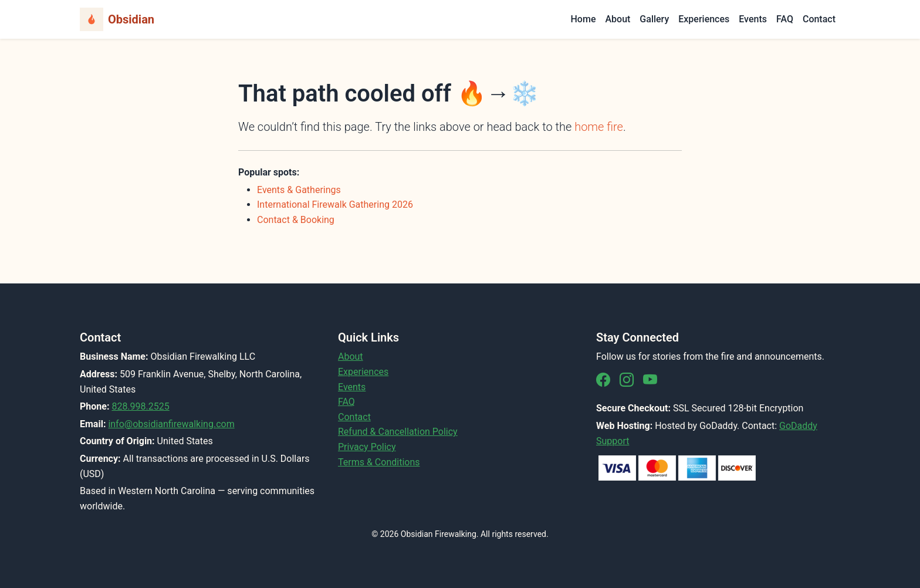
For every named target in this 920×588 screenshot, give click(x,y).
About (618, 19)
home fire (599, 127)
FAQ (785, 19)
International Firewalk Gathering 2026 (335, 205)
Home (584, 19)
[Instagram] (627, 380)
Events (753, 19)
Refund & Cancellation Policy (398, 432)
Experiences (704, 19)
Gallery (654, 19)
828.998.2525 (140, 406)
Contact (819, 19)
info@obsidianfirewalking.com (171, 424)
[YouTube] (650, 380)
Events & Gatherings (299, 190)
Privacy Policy (367, 447)
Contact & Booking (296, 220)
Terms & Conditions (379, 462)
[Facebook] (603, 380)
